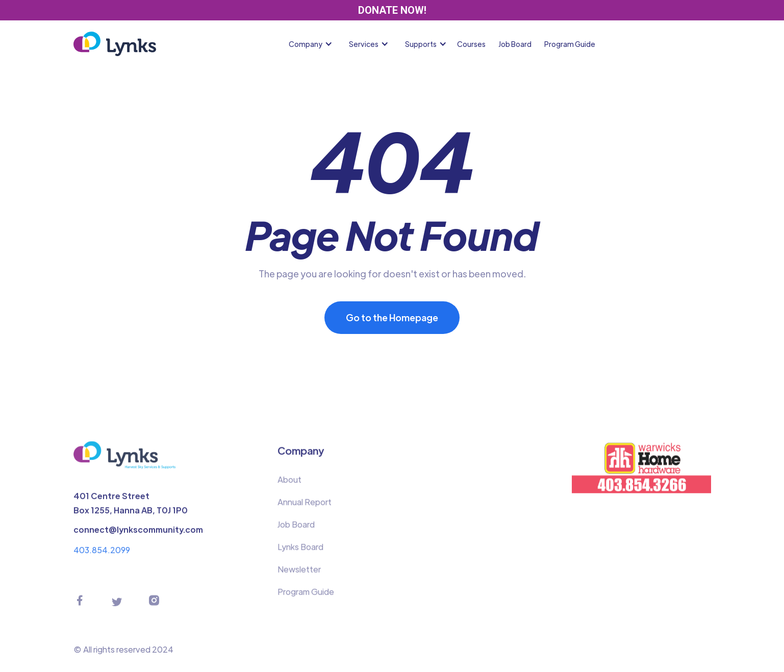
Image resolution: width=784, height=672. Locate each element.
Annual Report (305, 506)
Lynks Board (300, 550)
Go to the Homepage (392, 317)
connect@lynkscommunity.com (138, 533)
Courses (471, 44)
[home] (115, 44)
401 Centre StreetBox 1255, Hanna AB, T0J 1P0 (131, 507)
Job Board (515, 44)
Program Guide (570, 44)
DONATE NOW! (392, 10)
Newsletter (299, 573)
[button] (313, 44)
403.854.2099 (102, 553)
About (289, 483)
